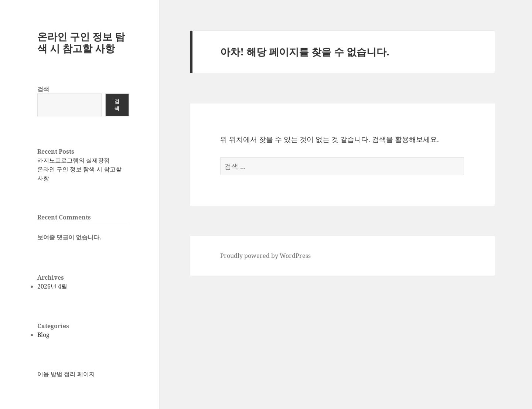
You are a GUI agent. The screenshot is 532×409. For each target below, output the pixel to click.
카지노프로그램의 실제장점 (74, 160)
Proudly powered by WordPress (265, 256)
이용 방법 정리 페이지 (66, 374)
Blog (43, 335)
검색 (43, 89)
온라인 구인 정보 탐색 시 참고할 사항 (81, 42)
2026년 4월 (52, 286)
